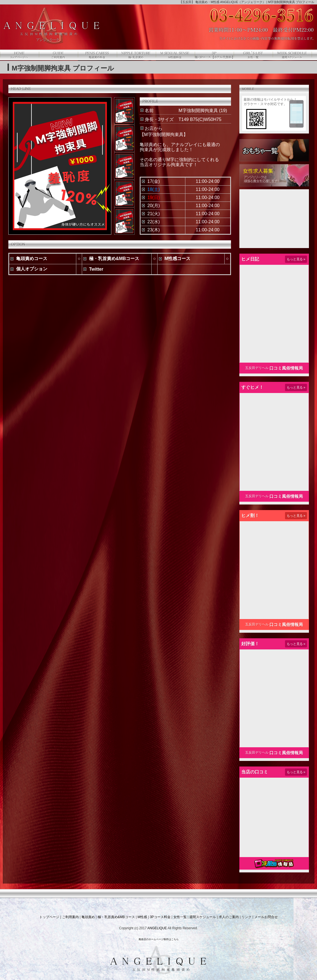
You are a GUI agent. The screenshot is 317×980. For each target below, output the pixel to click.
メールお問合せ (266, 917)
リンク (247, 917)
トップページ (49, 917)
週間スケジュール (203, 917)
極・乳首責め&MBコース (116, 917)
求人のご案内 (229, 917)
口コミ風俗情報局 (286, 368)
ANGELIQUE (157, 928)
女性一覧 (180, 917)
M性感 (142, 917)
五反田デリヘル (257, 368)
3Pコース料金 (160, 917)
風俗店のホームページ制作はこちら (159, 939)
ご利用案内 (70, 917)
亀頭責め (88, 917)
